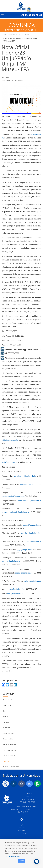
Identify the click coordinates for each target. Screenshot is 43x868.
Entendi (22, 861)
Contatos (28, 797)
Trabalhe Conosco (28, 802)
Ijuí (21, 825)
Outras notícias (8, 739)
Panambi (21, 831)
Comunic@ (8, 694)
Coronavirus (7, 761)
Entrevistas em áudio (10, 750)
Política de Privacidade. (13, 856)
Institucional (7, 705)
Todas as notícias (9, 756)
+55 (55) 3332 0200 (21, 812)
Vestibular (6, 728)
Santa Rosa (21, 828)
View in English (28, 799)
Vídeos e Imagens (9, 733)
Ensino (5, 711)
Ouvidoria (28, 794)
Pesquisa (6, 717)
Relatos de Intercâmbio (11, 767)
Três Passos (21, 833)
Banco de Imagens (9, 744)
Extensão (6, 722)
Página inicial (7, 700)
